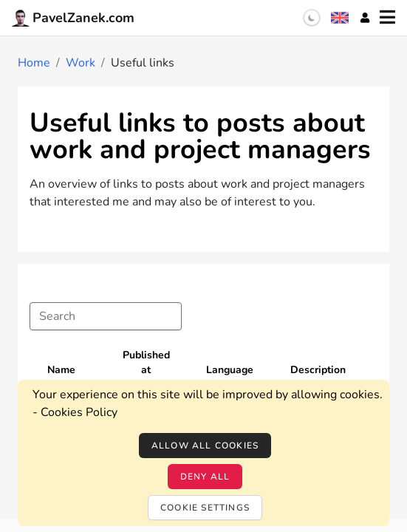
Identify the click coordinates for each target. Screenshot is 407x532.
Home (34, 63)
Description (318, 370)
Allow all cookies (205, 446)
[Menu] (387, 18)
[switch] (312, 18)
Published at (146, 362)
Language (230, 370)
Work (81, 63)
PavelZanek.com (73, 18)
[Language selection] (340, 18)
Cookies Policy (79, 412)
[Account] (365, 18)
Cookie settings (205, 508)
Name (61, 370)
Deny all (205, 477)
